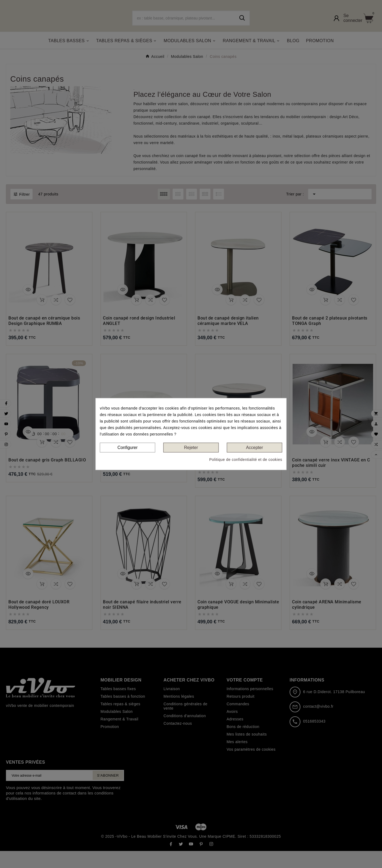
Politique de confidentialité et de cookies (246, 460)
